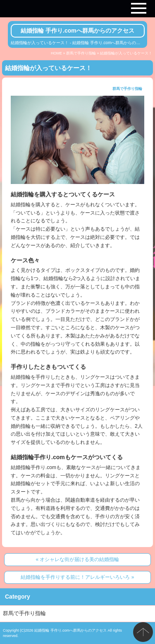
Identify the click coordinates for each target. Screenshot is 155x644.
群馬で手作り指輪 (81, 53)
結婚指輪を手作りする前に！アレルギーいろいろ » (77, 577)
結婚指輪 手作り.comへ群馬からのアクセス (77, 31)
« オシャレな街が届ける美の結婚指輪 (77, 559)
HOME (56, 53)
